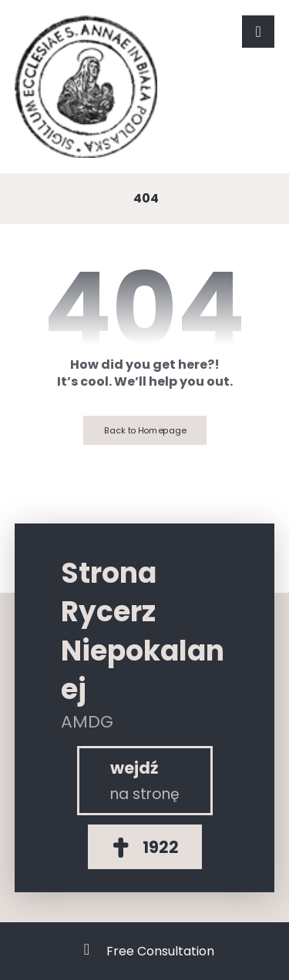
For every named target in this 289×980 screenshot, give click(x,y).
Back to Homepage (144, 430)
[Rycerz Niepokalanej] (145, 781)
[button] (258, 32)
